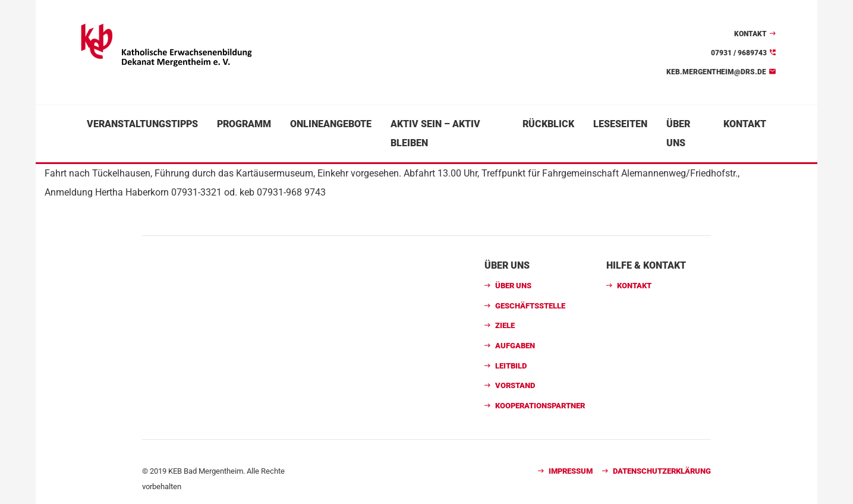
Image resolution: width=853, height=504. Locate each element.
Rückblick (548, 124)
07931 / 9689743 (739, 53)
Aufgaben (515, 346)
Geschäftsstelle (530, 306)
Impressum (571, 471)
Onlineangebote (331, 124)
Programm (244, 124)
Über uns (678, 133)
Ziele (505, 325)
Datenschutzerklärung (662, 471)
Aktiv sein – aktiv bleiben (435, 133)
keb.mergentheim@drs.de (716, 72)
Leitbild (511, 366)
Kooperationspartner (540, 406)
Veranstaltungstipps (142, 124)
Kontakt (750, 34)
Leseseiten (620, 124)
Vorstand (515, 385)
